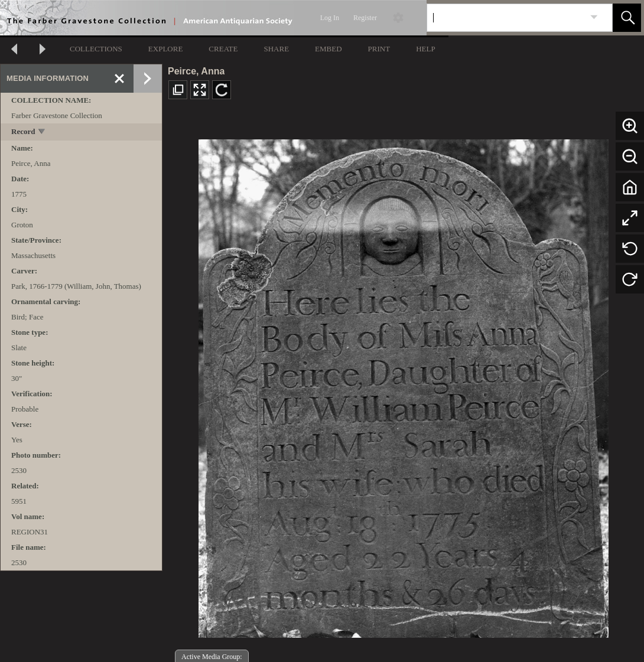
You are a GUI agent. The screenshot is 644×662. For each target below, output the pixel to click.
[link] (594, 17)
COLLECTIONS (96, 49)
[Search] (506, 18)
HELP (426, 49)
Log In (330, 18)
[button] (627, 18)
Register (365, 18)
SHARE (276, 49)
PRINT (379, 49)
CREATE (223, 49)
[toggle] (42, 133)
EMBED (328, 49)
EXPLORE (166, 49)
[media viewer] (403, 385)
